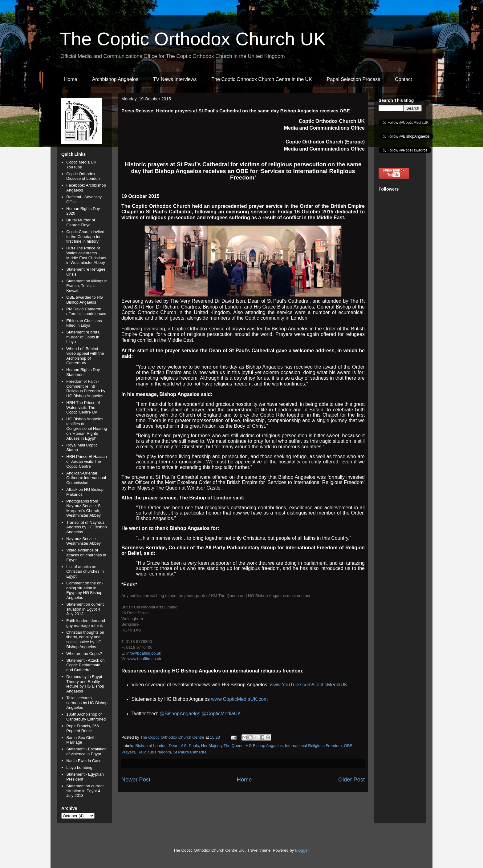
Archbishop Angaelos (115, 79)
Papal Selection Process (353, 79)
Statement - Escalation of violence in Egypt (86, 751)
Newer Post (136, 780)
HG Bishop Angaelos (264, 746)
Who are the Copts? (84, 654)
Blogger (302, 850)
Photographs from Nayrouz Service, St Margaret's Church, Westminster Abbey (84, 508)
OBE (348, 746)
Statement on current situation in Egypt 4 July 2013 (85, 609)
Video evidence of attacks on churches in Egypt (86, 555)
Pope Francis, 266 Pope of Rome (83, 728)
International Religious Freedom (313, 746)
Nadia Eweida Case (84, 761)
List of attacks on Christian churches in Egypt (85, 571)
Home (71, 79)
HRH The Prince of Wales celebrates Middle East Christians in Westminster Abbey (86, 255)
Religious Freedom (154, 752)
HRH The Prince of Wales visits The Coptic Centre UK (83, 407)
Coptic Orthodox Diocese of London (83, 176)
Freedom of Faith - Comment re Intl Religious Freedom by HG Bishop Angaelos (86, 389)
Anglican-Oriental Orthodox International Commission (86, 478)
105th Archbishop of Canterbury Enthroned (86, 717)
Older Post (351, 780)
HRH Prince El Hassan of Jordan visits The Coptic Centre (87, 461)
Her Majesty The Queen (222, 746)
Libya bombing (79, 767)
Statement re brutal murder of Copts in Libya (83, 337)
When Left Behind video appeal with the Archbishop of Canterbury (85, 356)
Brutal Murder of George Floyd (81, 222)
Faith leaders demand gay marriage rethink (86, 623)
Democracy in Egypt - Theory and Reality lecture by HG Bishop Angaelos (85, 684)
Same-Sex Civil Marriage (80, 740)
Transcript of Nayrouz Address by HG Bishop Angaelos (87, 527)
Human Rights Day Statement (83, 372)
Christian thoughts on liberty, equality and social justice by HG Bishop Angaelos (85, 640)
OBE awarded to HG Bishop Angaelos (85, 300)
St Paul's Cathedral (190, 752)
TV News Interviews (175, 79)
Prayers (128, 752)
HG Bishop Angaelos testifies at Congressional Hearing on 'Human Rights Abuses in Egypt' (87, 428)
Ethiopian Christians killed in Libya (84, 323)
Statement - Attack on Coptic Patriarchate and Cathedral (85, 665)
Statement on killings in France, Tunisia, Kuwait (87, 286)
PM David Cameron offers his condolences (86, 311)
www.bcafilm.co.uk (144, 659)
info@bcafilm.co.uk (144, 653)
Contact (403, 79)
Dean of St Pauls (184, 746)
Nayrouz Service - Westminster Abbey (83, 541)
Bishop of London (151, 746)
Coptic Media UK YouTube (81, 165)
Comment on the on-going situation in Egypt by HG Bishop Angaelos (85, 590)
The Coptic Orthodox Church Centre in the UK (262, 79)
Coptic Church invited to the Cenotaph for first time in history (85, 236)
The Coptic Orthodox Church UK (193, 39)
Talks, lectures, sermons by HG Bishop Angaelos (87, 703)
